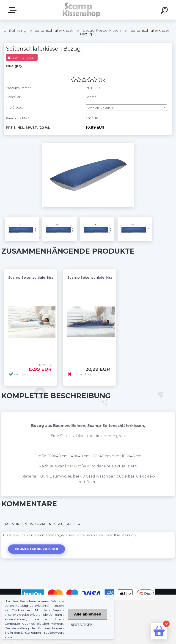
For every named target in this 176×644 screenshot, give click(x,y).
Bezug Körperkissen (102, 30)
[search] (165, 11)
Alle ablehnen (88, 614)
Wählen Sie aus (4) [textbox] (101, 108)
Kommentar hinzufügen (37, 549)
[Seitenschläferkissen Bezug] (88, 144)
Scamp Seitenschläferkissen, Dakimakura (104, 277)
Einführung (15, 30)
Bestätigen (82, 625)
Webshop (13, 10)
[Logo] (81, 10)
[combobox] (126, 108)
